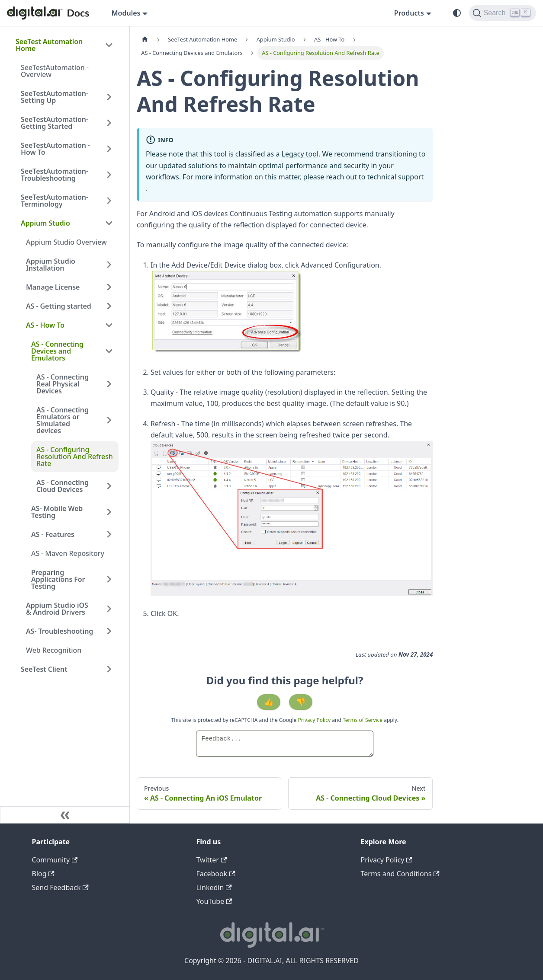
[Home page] (145, 40)
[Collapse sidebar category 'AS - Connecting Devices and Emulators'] (109, 351)
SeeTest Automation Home (49, 45)
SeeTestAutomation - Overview (55, 71)
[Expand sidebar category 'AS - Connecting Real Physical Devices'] (109, 384)
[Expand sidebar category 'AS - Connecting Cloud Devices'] (109, 486)
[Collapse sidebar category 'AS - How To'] (109, 325)
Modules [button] (126, 13)
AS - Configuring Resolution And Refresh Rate (75, 456)
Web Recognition (54, 650)
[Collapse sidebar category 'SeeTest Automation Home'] (109, 45)
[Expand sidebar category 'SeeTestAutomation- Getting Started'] (109, 123)
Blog (43, 874)
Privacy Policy (315, 720)
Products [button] (409, 13)
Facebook (216, 874)
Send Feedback (60, 887)
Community (55, 860)
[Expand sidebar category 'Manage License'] (109, 287)
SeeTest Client (44, 669)
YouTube (214, 901)
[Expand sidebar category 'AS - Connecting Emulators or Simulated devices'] (109, 420)
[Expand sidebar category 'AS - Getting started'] (109, 306)
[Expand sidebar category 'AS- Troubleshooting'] (109, 631)
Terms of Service (363, 720)
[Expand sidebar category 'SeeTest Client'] (109, 669)
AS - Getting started (59, 306)
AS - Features (53, 534)
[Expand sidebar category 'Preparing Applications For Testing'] (109, 579)
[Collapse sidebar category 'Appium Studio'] (109, 223)
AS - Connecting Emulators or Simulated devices (63, 420)
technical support (396, 177)
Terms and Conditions (400, 874)
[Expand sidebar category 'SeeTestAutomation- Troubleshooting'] (109, 175)
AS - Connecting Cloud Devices (63, 486)
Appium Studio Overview (66, 242)
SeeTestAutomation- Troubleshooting (55, 175)
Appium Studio (45, 223)
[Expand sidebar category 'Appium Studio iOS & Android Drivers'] (109, 609)
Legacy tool (300, 154)
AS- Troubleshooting (59, 631)
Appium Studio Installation (51, 265)
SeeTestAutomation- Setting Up (55, 97)
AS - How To (45, 325)
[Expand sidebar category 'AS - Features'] (109, 534)
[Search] (503, 13)
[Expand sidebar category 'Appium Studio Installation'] (109, 265)
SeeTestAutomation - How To (55, 149)
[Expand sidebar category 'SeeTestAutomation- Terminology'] (109, 201)
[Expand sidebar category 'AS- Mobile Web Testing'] (109, 512)
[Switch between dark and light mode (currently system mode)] (457, 13)
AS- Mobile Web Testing (57, 512)
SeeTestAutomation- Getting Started (55, 123)
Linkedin (214, 887)
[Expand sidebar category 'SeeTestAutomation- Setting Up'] (109, 97)
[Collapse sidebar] (65, 815)
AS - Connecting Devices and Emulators (57, 351)
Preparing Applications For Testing (58, 579)
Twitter (212, 860)
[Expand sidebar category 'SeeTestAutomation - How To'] (109, 149)
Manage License (53, 287)
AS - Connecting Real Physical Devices (63, 384)
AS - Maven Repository (68, 553)
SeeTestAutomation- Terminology (55, 201)
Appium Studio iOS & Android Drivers (57, 609)
